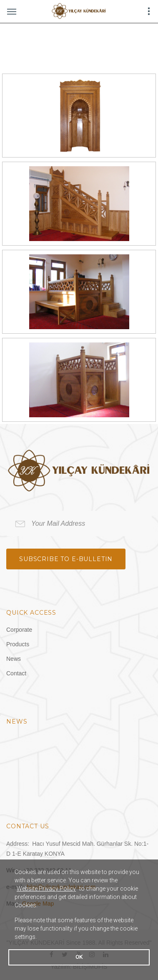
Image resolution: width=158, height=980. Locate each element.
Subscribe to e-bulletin (66, 559)
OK (79, 957)
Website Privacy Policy (46, 889)
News (14, 659)
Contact (16, 673)
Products (18, 644)
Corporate (19, 630)
